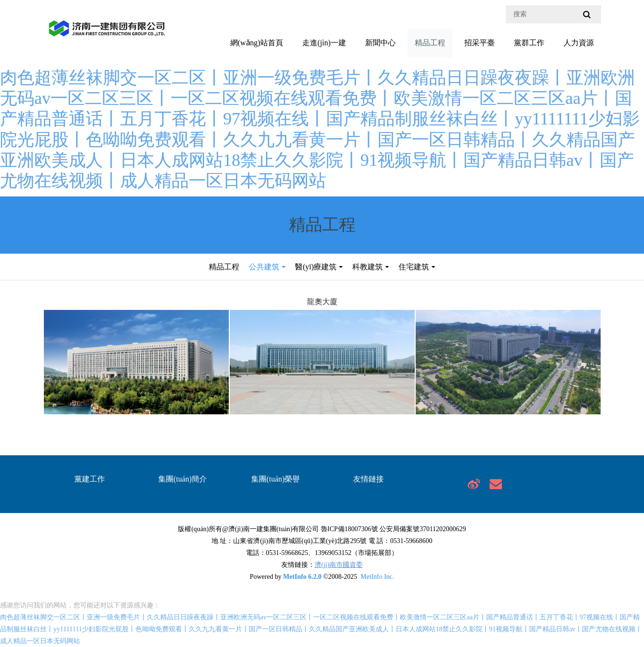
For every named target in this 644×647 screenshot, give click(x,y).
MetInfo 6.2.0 (302, 577)
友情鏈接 (368, 479)
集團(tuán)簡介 (183, 479)
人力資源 (579, 43)
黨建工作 (90, 479)
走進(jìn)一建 (324, 43)
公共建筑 (264, 267)
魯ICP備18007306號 (349, 529)
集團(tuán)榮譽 (276, 479)
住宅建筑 (414, 267)
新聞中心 (380, 43)
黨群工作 (529, 43)
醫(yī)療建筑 (316, 267)
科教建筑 (368, 267)
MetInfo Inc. (377, 577)
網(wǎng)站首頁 (257, 43)
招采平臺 (480, 43)
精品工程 (430, 43)
